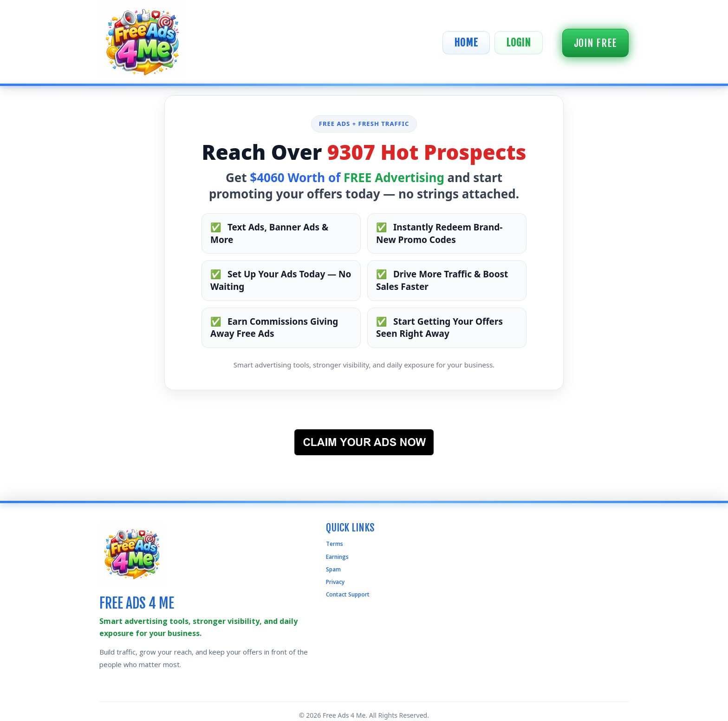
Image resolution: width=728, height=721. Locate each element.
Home (466, 43)
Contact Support (348, 594)
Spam (333, 569)
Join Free (595, 43)
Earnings (337, 557)
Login (519, 43)
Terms (335, 544)
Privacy (335, 582)
